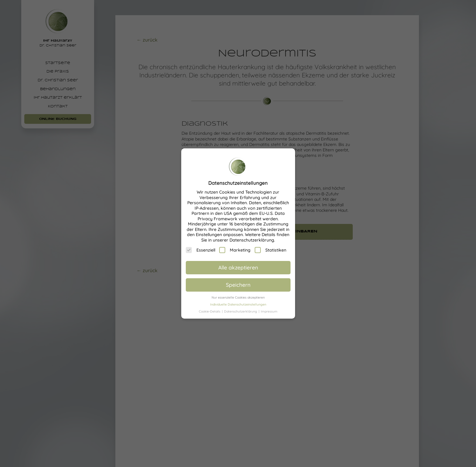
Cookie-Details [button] (210, 311)
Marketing (235, 250)
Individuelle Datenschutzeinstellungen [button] (238, 304)
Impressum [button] (269, 311)
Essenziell (201, 250)
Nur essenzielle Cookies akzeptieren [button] (238, 297)
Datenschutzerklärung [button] (241, 311)
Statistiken (270, 250)
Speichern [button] (238, 285)
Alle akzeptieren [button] (238, 267)
